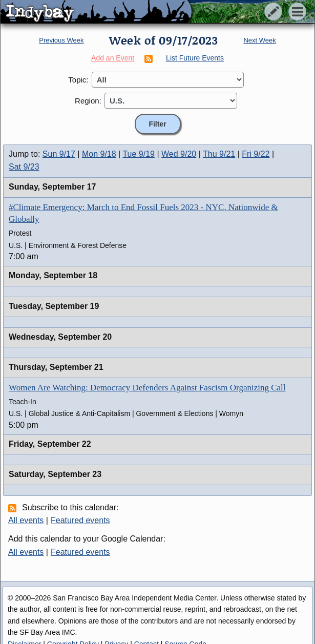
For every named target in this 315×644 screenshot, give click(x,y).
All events (26, 520)
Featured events (80, 520)
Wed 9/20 (179, 154)
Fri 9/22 (256, 154)
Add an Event (113, 58)
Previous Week (61, 40)
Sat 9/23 (24, 167)
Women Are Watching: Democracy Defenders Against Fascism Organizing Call (147, 388)
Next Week (259, 40)
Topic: (78, 80)
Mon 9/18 (99, 154)
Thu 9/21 (219, 154)
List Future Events (195, 58)
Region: (88, 101)
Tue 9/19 (139, 154)
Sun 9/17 (59, 154)
